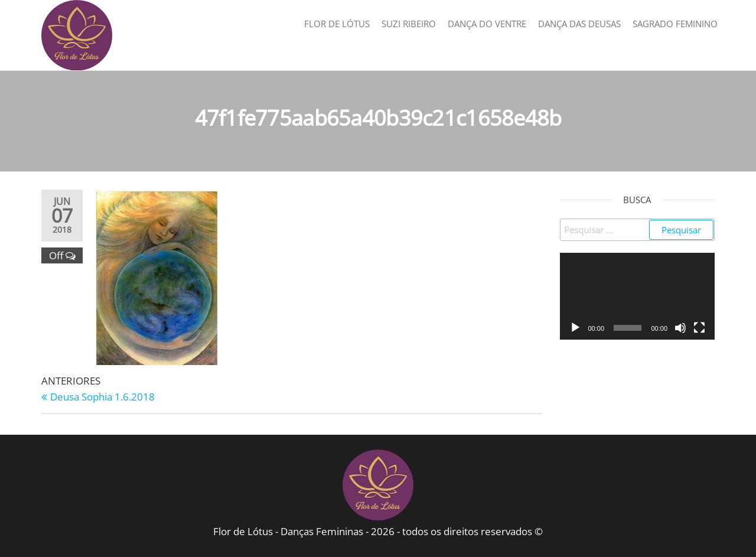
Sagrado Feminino (675, 24)
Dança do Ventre (487, 24)
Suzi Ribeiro (409, 24)
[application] (638, 297)
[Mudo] (680, 328)
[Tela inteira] (699, 328)
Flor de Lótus (337, 24)
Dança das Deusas (579, 24)
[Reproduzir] (575, 328)
